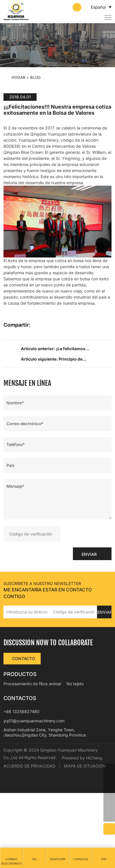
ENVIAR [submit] (90, 621)
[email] (109, 793)
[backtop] (109, 816)
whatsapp (58, 859)
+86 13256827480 (21, 779)
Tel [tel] (35, 859)
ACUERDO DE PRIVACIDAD (29, 841)
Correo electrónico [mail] (11, 861)
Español (95, 7)
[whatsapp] (109, 770)
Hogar (18, 77)
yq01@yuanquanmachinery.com (34, 788)
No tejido (75, 751)
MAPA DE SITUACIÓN (85, 841)
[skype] (109, 804)
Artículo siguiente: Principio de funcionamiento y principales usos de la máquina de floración (61, 427)
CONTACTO (24, 726)
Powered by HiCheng (27, 833)
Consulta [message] (80, 859)
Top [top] (104, 859)
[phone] (109, 781)
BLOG (35, 77)
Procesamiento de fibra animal (32, 751)
